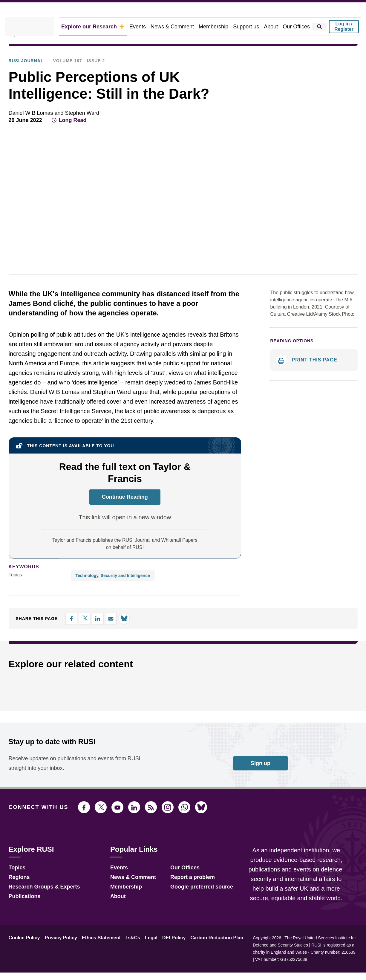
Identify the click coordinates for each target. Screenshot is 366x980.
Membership (220, 26)
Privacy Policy (56, 952)
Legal (141, 952)
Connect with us (35, 822)
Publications (72, 51)
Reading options (290, 358)
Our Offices (298, 26)
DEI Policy (162, 952)
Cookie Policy (23, 952)
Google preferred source (194, 901)
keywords (21, 581)
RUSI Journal (105, 51)
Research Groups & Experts (40, 901)
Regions (18, 891)
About (274, 26)
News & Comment (181, 26)
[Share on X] (320, 136)
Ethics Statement (94, 952)
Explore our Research (107, 26)
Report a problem (186, 891)
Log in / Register (344, 26)
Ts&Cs (124, 952)
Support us (250, 26)
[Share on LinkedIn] (331, 136)
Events (148, 26)
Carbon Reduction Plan (201, 952)
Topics (15, 589)
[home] (38, 27)
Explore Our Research (31, 51)
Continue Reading (125, 511)
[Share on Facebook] (309, 136)
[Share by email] (342, 136)
